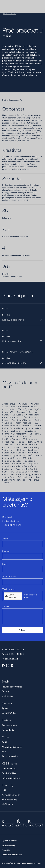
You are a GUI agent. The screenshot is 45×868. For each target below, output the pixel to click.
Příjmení (6, 551)
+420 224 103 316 (12, 525)
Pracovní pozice (9, 725)
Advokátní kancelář (11, 795)
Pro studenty (8, 730)
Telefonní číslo (9, 577)
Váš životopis (8, 589)
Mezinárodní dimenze (12, 747)
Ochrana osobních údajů (12, 855)
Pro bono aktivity (10, 756)
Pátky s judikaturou (11, 778)
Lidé (4, 790)
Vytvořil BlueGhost (10, 841)
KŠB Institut (7, 804)
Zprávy (5, 708)
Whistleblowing (8, 846)
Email (5, 564)
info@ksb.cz (11, 659)
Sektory (6, 691)
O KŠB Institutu (9, 769)
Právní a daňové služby (13, 687)
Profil (4, 742)
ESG (4, 752)
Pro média (6, 850)
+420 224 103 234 (14, 654)
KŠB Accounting (10, 800)
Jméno (5, 539)
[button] (13, 596)
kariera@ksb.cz (11, 522)
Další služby (7, 696)
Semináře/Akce (9, 713)
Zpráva (6, 607)
